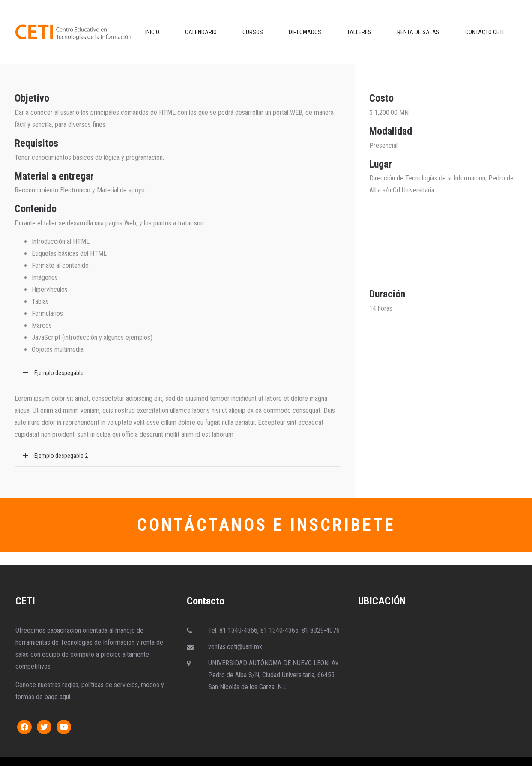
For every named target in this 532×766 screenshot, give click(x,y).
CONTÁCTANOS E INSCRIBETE (266, 525)
